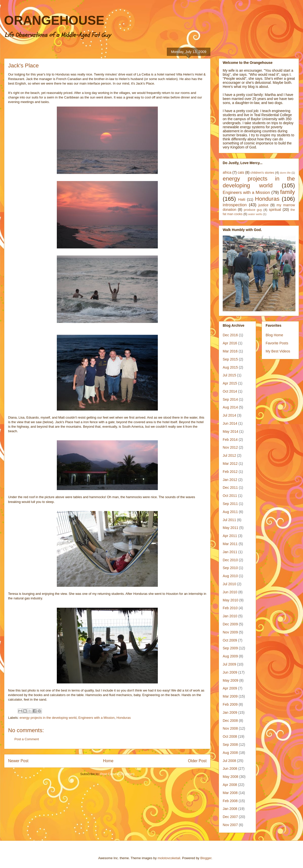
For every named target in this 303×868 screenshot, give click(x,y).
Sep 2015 (230, 359)
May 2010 (230, 600)
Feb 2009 (230, 704)
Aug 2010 (230, 576)
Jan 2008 (230, 809)
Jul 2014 (229, 415)
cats (241, 172)
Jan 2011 (230, 552)
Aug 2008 (230, 753)
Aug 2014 (230, 407)
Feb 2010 (230, 608)
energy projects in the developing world (48, 718)
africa (227, 172)
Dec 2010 (230, 560)
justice (263, 205)
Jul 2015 (229, 375)
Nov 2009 (230, 632)
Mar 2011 (230, 544)
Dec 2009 (230, 624)
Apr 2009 (230, 688)
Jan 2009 (230, 712)
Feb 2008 (230, 801)
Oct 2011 (230, 496)
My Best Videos (278, 351)
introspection (235, 205)
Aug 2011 (230, 512)
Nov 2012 (230, 447)
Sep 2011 (230, 504)
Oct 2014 (230, 391)
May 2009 (230, 680)
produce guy (253, 210)
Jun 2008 (230, 769)
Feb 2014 (230, 440)
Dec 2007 (230, 817)
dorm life (285, 173)
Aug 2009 (230, 656)
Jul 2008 (229, 761)
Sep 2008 (230, 745)
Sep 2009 (230, 648)
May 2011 (230, 528)
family (287, 192)
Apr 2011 (230, 536)
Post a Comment (27, 739)
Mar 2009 (230, 696)
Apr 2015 (230, 383)
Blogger (206, 858)
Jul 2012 (229, 455)
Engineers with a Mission (96, 718)
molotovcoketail (169, 858)
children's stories (262, 173)
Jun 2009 (230, 672)
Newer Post (18, 761)
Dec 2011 (230, 488)
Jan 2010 (230, 616)
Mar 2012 (230, 464)
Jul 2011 (229, 520)
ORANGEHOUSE (54, 20)
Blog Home (274, 335)
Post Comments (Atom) (117, 774)
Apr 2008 (230, 785)
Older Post (197, 761)
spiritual (275, 210)
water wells (255, 214)
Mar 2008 (230, 793)
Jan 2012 (230, 480)
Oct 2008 (230, 736)
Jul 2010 (229, 584)
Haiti (242, 199)
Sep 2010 (230, 568)
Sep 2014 (230, 399)
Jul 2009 (229, 664)
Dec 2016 (230, 335)
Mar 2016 (230, 351)
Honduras (123, 718)
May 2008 (230, 777)
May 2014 (230, 431)
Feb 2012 (230, 472)
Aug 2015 (230, 367)
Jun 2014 (230, 423)
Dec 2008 (230, 721)
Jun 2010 (230, 592)
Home (108, 761)
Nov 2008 (230, 728)
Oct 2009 (230, 640)
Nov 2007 (230, 825)
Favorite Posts (277, 343)
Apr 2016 (230, 343)
